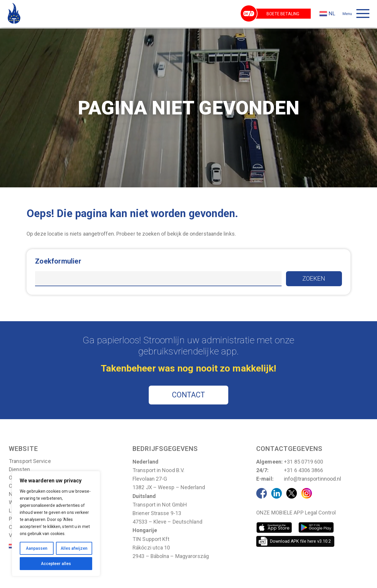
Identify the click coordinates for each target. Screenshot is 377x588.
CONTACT (189, 396)
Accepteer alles (56, 564)
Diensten (19, 471)
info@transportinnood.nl (312, 480)
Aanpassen (37, 548)
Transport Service (30, 462)
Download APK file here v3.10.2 (300, 542)
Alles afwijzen (74, 548)
